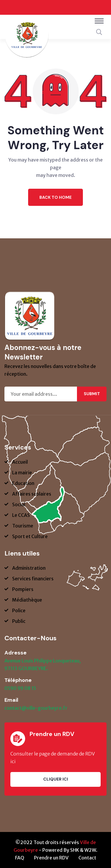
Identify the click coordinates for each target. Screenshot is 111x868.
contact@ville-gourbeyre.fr (36, 708)
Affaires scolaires (32, 494)
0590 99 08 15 (20, 688)
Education (23, 483)
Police (19, 610)
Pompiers (23, 589)
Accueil (20, 462)
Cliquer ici (56, 779)
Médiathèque (27, 600)
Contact (87, 858)
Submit (92, 394)
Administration (29, 568)
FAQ (20, 858)
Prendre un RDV (51, 858)
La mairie (22, 473)
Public (19, 621)
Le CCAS (21, 515)
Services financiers (33, 579)
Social (19, 504)
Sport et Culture (30, 536)
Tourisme (23, 526)
